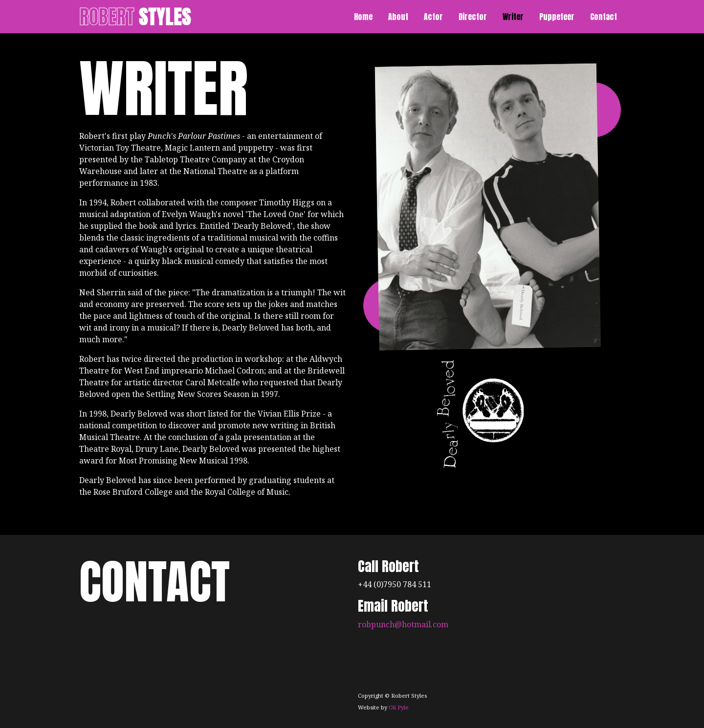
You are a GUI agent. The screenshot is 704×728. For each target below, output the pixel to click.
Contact (604, 17)
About (398, 17)
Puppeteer (557, 17)
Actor (433, 17)
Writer (513, 17)
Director (473, 17)
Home (363, 17)
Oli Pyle (399, 707)
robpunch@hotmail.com (403, 624)
